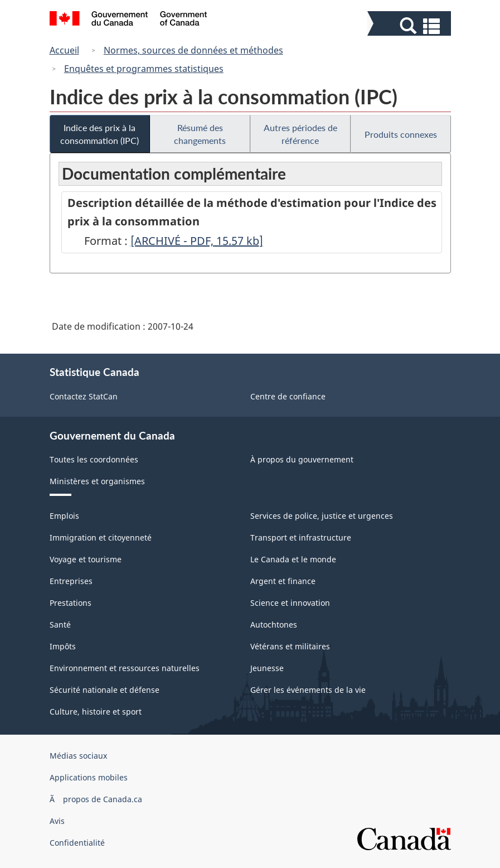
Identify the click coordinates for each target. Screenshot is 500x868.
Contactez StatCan (84, 396)
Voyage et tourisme (86, 559)
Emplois (64, 516)
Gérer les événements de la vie (308, 690)
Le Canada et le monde (293, 559)
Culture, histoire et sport (96, 712)
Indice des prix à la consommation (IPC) (99, 134)
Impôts (63, 646)
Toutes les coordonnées (94, 459)
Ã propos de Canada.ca (96, 799)
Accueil (64, 50)
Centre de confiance (288, 396)
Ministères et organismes (97, 481)
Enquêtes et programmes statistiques (144, 69)
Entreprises (71, 581)
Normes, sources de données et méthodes (193, 50)
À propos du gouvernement (302, 459)
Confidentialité (77, 843)
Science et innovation (290, 603)
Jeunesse (267, 668)
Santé (60, 625)
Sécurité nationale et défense (105, 690)
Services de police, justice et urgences (322, 516)
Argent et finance (283, 581)
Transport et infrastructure (301, 537)
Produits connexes (401, 134)
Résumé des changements (200, 134)
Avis (57, 821)
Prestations (71, 603)
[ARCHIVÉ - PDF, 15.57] (197, 241)
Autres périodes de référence (300, 134)
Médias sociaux (78, 756)
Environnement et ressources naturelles (125, 668)
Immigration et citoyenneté (101, 537)
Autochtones (274, 625)
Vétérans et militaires (290, 646)
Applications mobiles (89, 777)
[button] (411, 26)
